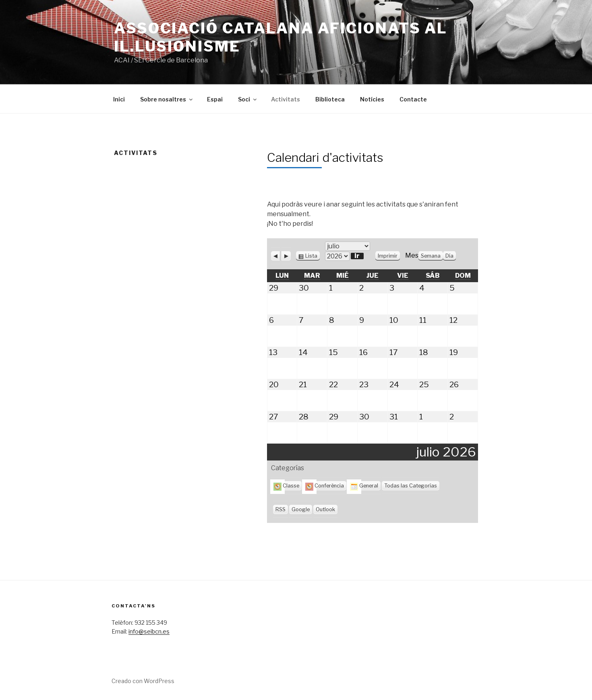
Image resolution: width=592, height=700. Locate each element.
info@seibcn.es (149, 631)
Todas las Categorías (411, 486)
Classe (286, 486)
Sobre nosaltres (167, 99)
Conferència (325, 486)
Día (449, 256)
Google (301, 509)
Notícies (372, 99)
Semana (431, 256)
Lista (311, 256)
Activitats (286, 99)
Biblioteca (330, 99)
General (364, 486)
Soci (248, 99)
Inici (119, 99)
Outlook (325, 509)
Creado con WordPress (143, 681)
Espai (215, 99)
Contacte (413, 99)
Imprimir (389, 256)
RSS (280, 509)
